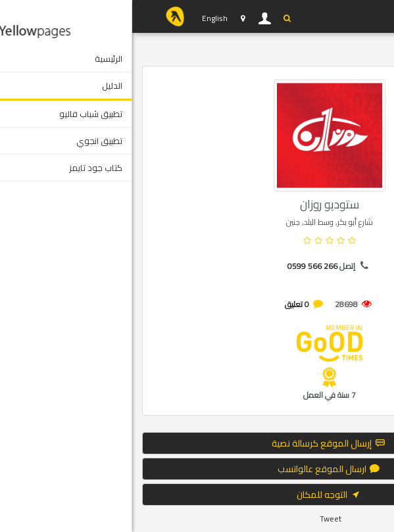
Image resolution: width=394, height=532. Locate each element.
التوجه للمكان (197, 495)
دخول (133, 18)
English (83, 18)
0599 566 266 (180, 266)
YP (43, 16)
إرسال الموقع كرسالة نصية (197, 443)
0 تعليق (165, 304)
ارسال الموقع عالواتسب (197, 469)
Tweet (198, 519)
